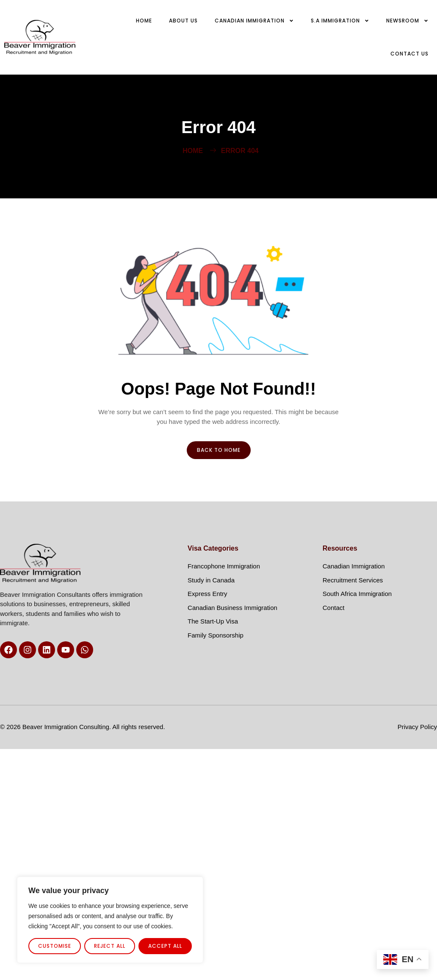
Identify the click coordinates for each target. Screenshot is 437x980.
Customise (55, 946)
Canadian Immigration (254, 21)
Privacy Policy (417, 727)
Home (144, 21)
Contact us (409, 54)
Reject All (110, 946)
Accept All (165, 946)
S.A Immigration (340, 21)
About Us (183, 21)
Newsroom (407, 21)
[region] (110, 920)
